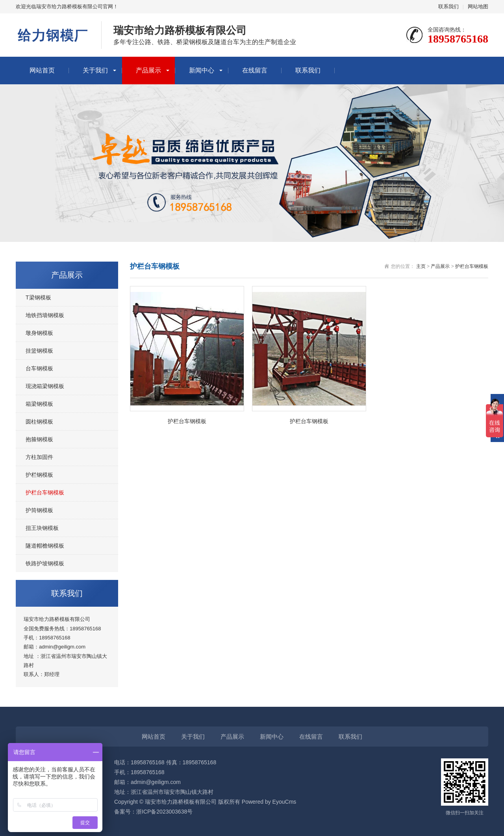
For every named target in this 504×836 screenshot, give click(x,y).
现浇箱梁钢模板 (45, 386)
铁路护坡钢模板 (45, 563)
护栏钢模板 (39, 475)
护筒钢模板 (39, 510)
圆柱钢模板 (39, 422)
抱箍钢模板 (39, 439)
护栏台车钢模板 (45, 492)
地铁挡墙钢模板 (45, 315)
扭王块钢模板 (42, 528)
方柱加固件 (39, 457)
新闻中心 (202, 70)
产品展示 (148, 70)
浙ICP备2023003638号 (164, 812)
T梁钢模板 (38, 297)
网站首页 (42, 70)
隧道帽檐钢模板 (45, 546)
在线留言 (255, 70)
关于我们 (95, 70)
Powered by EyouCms (268, 802)
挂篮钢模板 (39, 351)
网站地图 (478, 7)
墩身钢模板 (39, 333)
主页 (421, 266)
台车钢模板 (39, 368)
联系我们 (448, 7)
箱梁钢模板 (39, 404)
